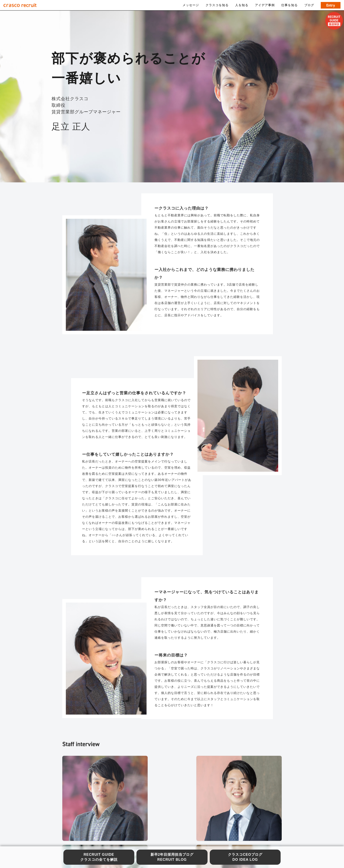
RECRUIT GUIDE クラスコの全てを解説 (99, 857)
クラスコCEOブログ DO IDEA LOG (245, 857)
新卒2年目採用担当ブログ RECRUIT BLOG (172, 857)
